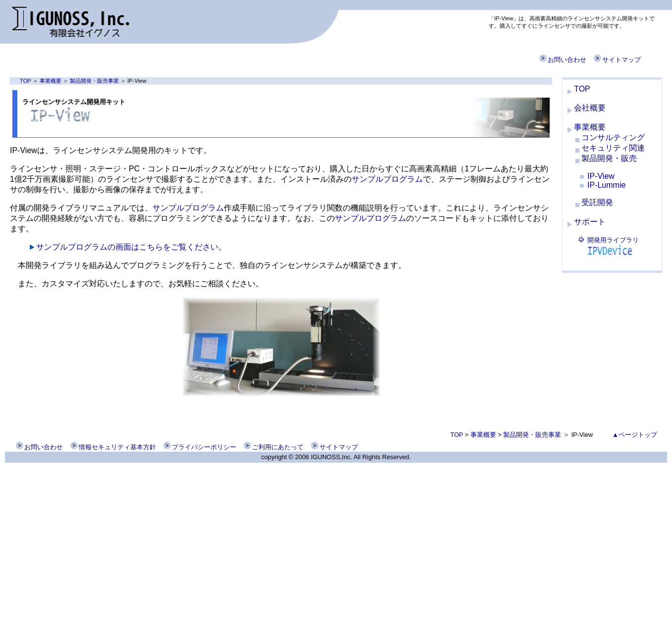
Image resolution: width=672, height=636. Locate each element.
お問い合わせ (563, 60)
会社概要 (590, 108)
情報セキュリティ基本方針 (113, 447)
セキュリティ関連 (613, 148)
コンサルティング (613, 137)
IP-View (601, 176)
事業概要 (51, 81)
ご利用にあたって (274, 447)
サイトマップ (617, 60)
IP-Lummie (606, 185)
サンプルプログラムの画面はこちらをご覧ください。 (131, 247)
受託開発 (597, 202)
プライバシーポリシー (200, 447)
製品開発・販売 (609, 158)
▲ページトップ (635, 435)
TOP (26, 81)
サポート (590, 222)
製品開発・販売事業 (94, 81)
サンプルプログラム (387, 179)
